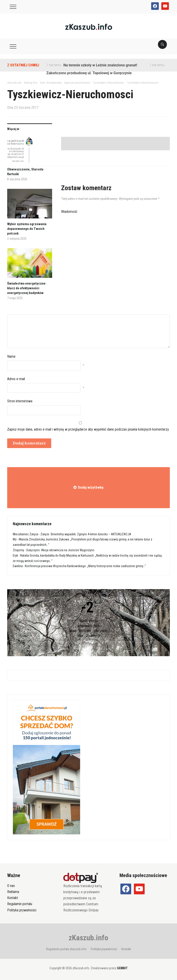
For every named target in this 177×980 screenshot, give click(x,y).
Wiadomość (69, 212)
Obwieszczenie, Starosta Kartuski (25, 172)
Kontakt (13, 898)
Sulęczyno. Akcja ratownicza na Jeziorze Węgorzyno (60, 550)
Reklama (13, 892)
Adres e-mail (16, 379)
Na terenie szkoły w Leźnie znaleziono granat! (100, 65)
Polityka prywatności (22, 910)
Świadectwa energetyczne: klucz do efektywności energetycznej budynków (27, 288)
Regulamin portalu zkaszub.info (66, 949)
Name (11, 356)
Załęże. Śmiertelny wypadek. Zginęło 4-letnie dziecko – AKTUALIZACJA (86, 534)
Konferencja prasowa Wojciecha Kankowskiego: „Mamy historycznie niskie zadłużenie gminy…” (85, 566)
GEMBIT (122, 968)
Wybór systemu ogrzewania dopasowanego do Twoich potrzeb (27, 229)
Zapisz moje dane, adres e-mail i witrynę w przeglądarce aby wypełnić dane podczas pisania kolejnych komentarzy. (88, 429)
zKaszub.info (88, 938)
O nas (11, 886)
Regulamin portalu (20, 904)
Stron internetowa (20, 401)
